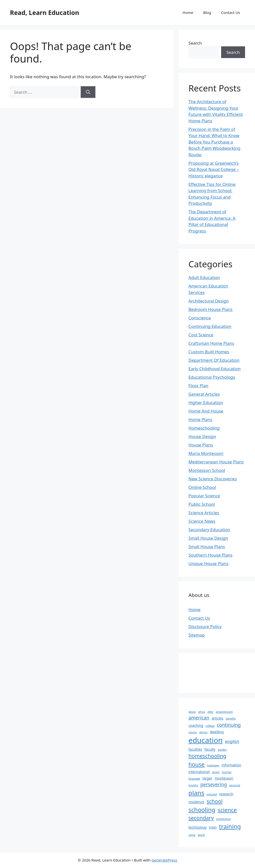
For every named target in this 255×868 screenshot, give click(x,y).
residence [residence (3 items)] (196, 802)
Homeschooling (204, 428)
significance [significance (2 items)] (223, 819)
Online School (202, 487)
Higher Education (206, 402)
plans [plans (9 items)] (196, 793)
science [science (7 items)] (227, 810)
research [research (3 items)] (226, 794)
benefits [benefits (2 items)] (231, 719)
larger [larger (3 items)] (207, 778)
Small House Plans (207, 546)
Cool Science (201, 335)
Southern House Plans (211, 555)
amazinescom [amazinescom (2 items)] (224, 712)
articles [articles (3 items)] (218, 718)
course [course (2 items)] (193, 732)
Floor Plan (198, 386)
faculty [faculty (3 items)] (210, 749)
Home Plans (200, 419)
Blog (207, 12)
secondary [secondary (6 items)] (201, 818)
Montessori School (207, 470)
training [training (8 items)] (230, 826)
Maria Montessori (206, 453)
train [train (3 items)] (213, 827)
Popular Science (204, 496)
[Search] (88, 92)
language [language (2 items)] (194, 779)
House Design (202, 436)
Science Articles (204, 513)
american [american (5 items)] (199, 718)
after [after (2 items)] (210, 712)
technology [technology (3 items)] (198, 827)
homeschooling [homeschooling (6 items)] (207, 756)
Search (195, 43)
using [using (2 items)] (192, 835)
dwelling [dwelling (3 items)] (217, 732)
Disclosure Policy (205, 626)
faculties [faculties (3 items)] (195, 749)
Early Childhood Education (215, 369)
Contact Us (231, 12)
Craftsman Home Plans (211, 343)
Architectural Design (209, 301)
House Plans (201, 445)
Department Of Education (214, 360)
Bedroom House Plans (211, 309)
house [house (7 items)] (197, 764)
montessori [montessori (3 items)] (224, 778)
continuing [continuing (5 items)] (229, 725)
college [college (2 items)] (210, 726)
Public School (202, 504)
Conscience (200, 318)
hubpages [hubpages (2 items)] (213, 765)
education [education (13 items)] (206, 740)
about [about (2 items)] (192, 712)
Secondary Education (209, 530)
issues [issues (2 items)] (216, 772)
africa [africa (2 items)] (202, 712)
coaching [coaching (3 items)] (196, 725)
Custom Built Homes (209, 352)
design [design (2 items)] (203, 732)
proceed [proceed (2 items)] (212, 794)
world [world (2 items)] (201, 835)
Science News (202, 521)
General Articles (204, 394)
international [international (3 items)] (199, 772)
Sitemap (197, 635)
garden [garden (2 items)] (222, 750)
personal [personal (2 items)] (235, 785)
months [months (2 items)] (193, 785)
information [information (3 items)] (231, 765)
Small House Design (208, 538)
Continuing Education (210, 326)
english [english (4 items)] (232, 741)
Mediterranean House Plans (216, 462)
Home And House (206, 411)
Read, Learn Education (45, 12)
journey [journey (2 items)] (227, 772)
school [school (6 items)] (215, 801)
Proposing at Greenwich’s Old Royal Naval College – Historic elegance (214, 169)
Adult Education (204, 277)
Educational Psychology (212, 377)
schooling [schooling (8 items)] (202, 810)
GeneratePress (164, 860)
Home (188, 12)
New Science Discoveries (213, 479)
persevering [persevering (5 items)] (214, 785)
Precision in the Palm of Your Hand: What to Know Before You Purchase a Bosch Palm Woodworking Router (215, 142)
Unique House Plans (209, 563)
